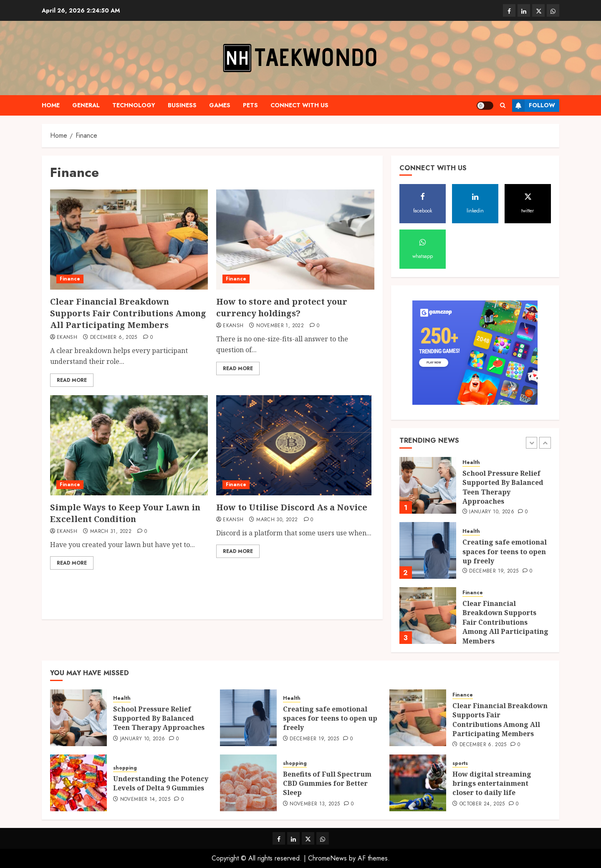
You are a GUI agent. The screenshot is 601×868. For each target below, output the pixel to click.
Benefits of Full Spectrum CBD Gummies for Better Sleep (327, 783)
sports (460, 763)
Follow (534, 106)
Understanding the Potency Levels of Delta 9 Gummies (161, 783)
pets (250, 105)
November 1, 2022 (280, 326)
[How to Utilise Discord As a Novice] (294, 445)
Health (471, 463)
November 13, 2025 (315, 804)
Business (182, 105)
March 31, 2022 (111, 532)
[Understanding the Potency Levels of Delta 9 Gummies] (78, 783)
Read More (72, 380)
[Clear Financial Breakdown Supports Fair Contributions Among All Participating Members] (129, 240)
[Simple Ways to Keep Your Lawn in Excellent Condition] (129, 445)
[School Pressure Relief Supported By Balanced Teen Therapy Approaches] (428, 485)
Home (51, 105)
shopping (125, 768)
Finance (70, 279)
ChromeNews (327, 858)
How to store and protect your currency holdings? (282, 307)
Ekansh (67, 338)
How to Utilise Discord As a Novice (292, 507)
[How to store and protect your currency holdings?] (295, 240)
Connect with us (299, 105)
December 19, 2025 (494, 571)
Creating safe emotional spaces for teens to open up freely (505, 551)
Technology (134, 105)
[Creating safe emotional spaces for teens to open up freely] (428, 550)
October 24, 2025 (482, 804)
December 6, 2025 (114, 338)
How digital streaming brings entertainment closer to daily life (492, 783)
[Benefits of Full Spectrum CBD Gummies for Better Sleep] (248, 783)
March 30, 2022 (277, 520)
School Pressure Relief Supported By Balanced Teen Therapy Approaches (503, 487)
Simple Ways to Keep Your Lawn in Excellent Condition (125, 513)
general (86, 105)
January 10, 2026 (492, 512)
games (220, 105)
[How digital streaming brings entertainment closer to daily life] (418, 783)
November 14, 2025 (145, 800)
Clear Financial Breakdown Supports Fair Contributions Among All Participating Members (128, 313)
